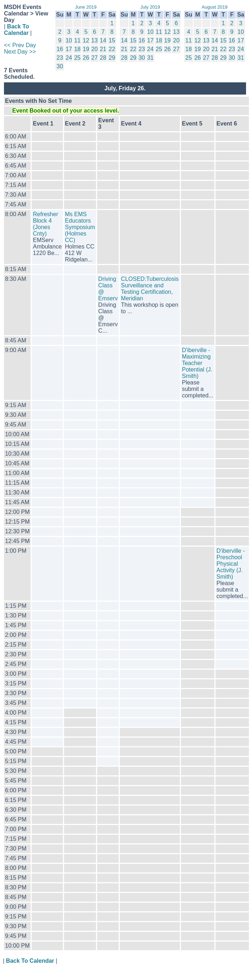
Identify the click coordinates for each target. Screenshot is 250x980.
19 (86, 49)
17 (69, 49)
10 (69, 40)
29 (112, 58)
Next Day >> (20, 52)
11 (77, 40)
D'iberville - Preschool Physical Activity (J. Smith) (231, 564)
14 (103, 40)
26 (86, 58)
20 (95, 49)
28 (103, 58)
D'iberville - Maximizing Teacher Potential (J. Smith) (197, 363)
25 (77, 58)
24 (69, 58)
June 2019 (86, 7)
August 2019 (215, 7)
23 (60, 58)
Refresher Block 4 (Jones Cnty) (45, 224)
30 (60, 66)
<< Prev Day (20, 45)
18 (77, 49)
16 (60, 49)
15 (112, 40)
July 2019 (150, 7)
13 (95, 40)
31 (150, 58)
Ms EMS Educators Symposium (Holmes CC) (80, 227)
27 (95, 58)
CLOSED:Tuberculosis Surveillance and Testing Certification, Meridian (150, 289)
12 (86, 40)
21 (103, 49)
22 (112, 49)
